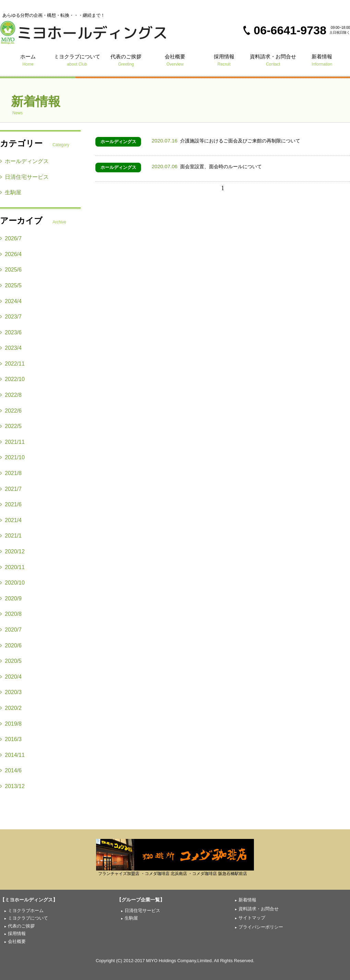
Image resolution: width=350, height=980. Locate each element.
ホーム (28, 60)
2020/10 (12, 583)
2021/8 (11, 473)
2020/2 (11, 708)
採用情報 (224, 60)
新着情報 (322, 60)
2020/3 (11, 692)
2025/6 (11, 270)
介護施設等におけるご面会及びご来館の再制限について (226, 141)
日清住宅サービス (24, 177)
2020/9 (11, 598)
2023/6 (11, 332)
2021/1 (11, 536)
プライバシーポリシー (261, 927)
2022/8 (11, 395)
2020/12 (12, 551)
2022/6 (11, 411)
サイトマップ (252, 918)
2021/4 (11, 520)
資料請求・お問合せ (273, 60)
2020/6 (11, 645)
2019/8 (11, 724)
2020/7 (11, 630)
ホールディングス (118, 142)
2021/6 (11, 504)
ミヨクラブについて (77, 60)
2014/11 (12, 755)
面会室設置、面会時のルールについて (207, 166)
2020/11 (12, 567)
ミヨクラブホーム (26, 910)
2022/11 (12, 364)
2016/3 (11, 739)
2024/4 (11, 301)
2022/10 (12, 379)
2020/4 (11, 677)
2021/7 (11, 489)
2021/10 (12, 457)
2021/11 (12, 442)
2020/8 (11, 614)
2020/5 (11, 661)
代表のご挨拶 (126, 60)
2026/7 (11, 238)
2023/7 (11, 317)
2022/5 (11, 426)
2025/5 (11, 285)
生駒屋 (11, 192)
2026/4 (11, 254)
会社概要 (175, 60)
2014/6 (11, 770)
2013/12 (12, 786)
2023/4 (11, 348)
